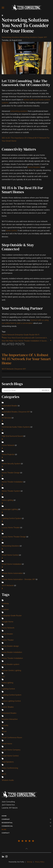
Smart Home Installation (12, 564)
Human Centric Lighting (11, 670)
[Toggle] (2, 421)
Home (4, 816)
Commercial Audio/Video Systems (16, 427)
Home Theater (8, 640)
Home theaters (34, 167)
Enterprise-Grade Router (25, 335)
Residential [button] (26, 823)
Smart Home (7, 744)
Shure (4, 731)
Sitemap (30, 862)
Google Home (8, 622)
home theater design (10, 646)
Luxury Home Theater (11, 528)
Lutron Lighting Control (11, 701)
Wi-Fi (37, 335)
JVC (3, 677)
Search (46, 390)
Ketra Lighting (8, 500)
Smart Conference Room (12, 738)
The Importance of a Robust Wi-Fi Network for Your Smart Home (26, 359)
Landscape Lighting (10, 509)
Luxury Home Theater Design (14, 537)
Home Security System (11, 464)
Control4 (5, 603)
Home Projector (8, 454)
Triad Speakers (8, 762)
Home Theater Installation (12, 482)
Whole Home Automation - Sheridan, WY (19, 579)
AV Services (6, 418)
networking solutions (19, 111)
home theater (7, 634)
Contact (6, 833)
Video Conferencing (10, 768)
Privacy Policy (40, 862)
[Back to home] (27, 8)
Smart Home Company (11, 750)
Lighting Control (8, 689)
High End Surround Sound (12, 436)
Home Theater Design (11, 473)
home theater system (11, 664)
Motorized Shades (9, 713)
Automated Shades (10, 406)
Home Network (8, 335)
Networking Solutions (11, 37)
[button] (3, 8)
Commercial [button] (26, 826)
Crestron (5, 609)
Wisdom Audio (8, 780)
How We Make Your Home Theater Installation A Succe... (25, 341)
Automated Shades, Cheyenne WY (16, 412)
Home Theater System (11, 491)
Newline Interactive (10, 719)
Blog (4, 830)
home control (11, 231)
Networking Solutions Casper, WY (33, 37)
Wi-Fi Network (8, 585)
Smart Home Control (10, 555)
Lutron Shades (8, 707)
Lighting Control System (12, 518)
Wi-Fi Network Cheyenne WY (14, 369)
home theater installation (12, 652)
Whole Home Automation (12, 573)
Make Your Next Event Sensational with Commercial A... (25, 338)
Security (5, 725)
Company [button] (26, 819)
